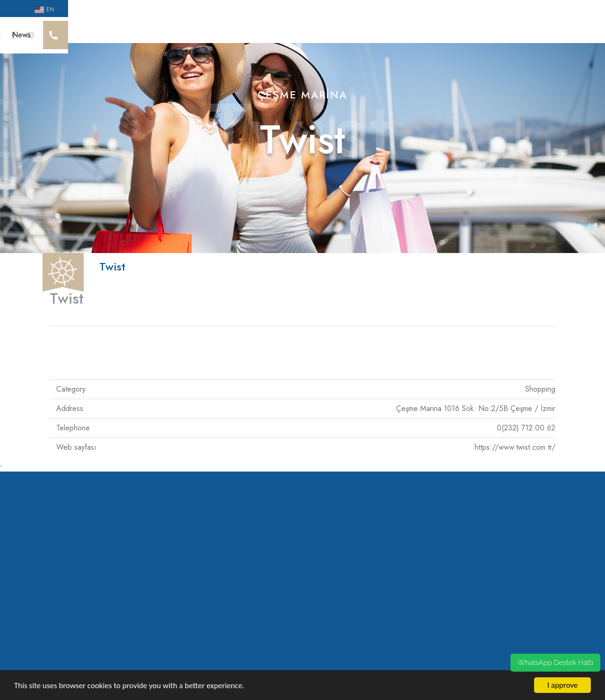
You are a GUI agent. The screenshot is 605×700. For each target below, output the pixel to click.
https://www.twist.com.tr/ (515, 438)
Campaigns (492, 31)
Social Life (270, 31)
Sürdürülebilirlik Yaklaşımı (200, 31)
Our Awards (128, 31)
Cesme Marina (72, 31)
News (533, 31)
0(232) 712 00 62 (526, 419)
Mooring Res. (438, 31)
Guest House (381, 31)
